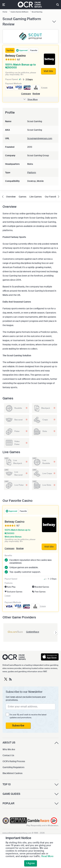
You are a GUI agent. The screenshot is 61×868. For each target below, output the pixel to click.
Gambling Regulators (13, 767)
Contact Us (8, 755)
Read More (47, 856)
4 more (44, 88)
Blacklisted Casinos (12, 773)
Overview (11, 197)
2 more (43, 606)
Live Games (36, 197)
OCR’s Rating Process (14, 761)
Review (36, 94)
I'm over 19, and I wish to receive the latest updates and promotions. (28, 716)
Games (22, 197)
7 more (8, 596)
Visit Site (49, 547)
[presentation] (56, 633)
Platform (32, 173)
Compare (26, 94)
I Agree (31, 863)
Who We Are (9, 749)
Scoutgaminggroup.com (40, 138)
